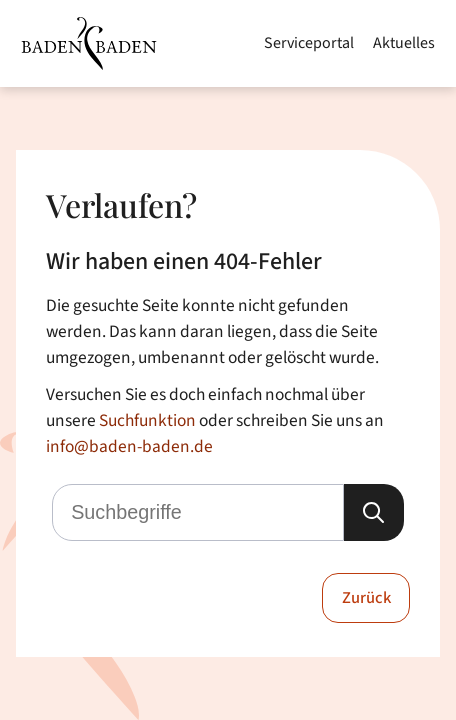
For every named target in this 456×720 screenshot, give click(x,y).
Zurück (366, 598)
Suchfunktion (147, 420)
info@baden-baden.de (129, 446)
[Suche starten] (374, 512)
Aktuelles (404, 43)
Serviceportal (309, 43)
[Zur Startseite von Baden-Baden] (89, 43)
